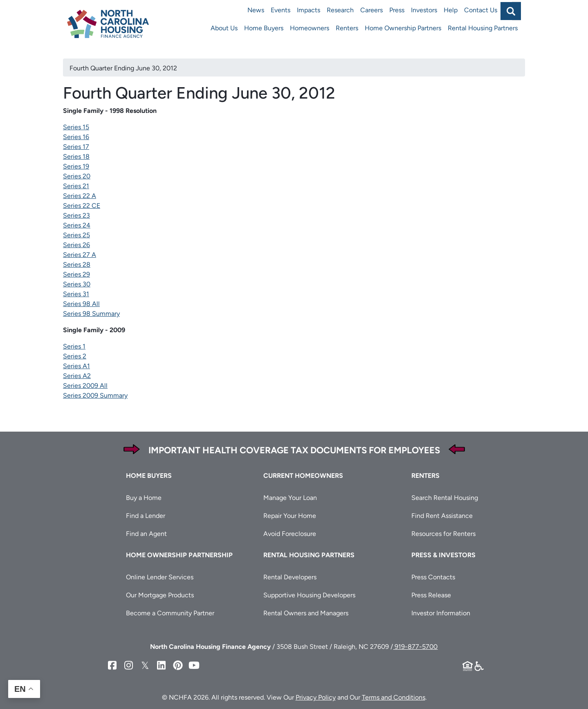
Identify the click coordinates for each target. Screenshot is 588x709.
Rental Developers (290, 577)
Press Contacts (433, 577)
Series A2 (77, 376)
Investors (424, 10)
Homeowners (310, 28)
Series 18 (76, 156)
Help (451, 10)
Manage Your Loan (290, 498)
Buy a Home (144, 498)
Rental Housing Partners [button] (309, 555)
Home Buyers (264, 28)
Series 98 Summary (91, 314)
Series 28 (77, 264)
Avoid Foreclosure (290, 534)
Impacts (309, 10)
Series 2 (75, 356)
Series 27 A (80, 255)
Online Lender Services (160, 577)
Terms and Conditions (394, 697)
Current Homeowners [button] (303, 476)
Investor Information (441, 613)
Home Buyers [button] (149, 476)
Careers (371, 10)
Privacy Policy (316, 697)
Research (340, 10)
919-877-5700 (415, 647)
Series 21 (76, 186)
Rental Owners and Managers (306, 613)
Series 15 (76, 127)
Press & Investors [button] (443, 555)
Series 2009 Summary (95, 395)
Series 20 (77, 176)
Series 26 (76, 245)
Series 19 (76, 166)
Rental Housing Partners (483, 28)
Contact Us (481, 10)
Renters (347, 28)
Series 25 (76, 235)
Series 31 (76, 294)
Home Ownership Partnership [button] (179, 555)
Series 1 (74, 346)
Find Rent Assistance (442, 516)
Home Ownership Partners (403, 28)
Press (397, 10)
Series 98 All (81, 304)
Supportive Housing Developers (309, 595)
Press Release (431, 595)
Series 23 (76, 215)
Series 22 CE (82, 206)
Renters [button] (425, 476)
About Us (224, 28)
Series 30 (77, 284)
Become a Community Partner (170, 613)
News (256, 10)
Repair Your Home (290, 516)
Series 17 (76, 147)
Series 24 (77, 225)
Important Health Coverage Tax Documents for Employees (294, 450)
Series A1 (76, 366)
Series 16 (76, 137)
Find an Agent (146, 534)
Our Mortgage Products (160, 595)
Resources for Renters (443, 534)
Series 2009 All (85, 386)
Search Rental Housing (445, 498)
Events (281, 10)
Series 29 (76, 274)
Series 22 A (80, 196)
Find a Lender (146, 516)
